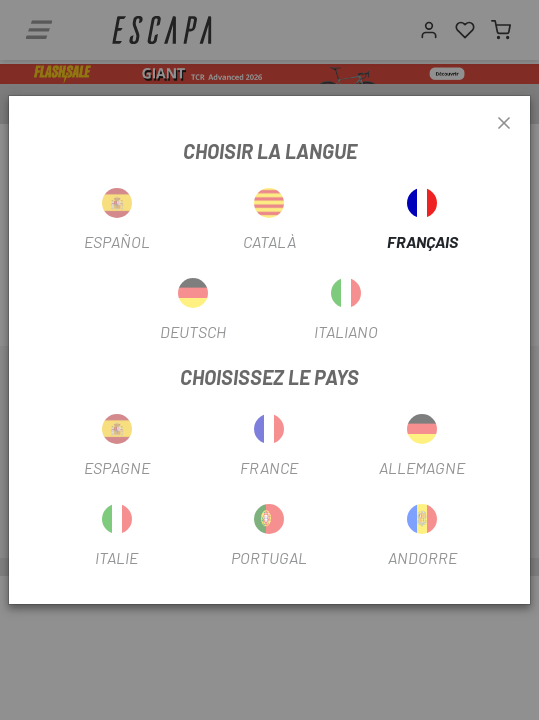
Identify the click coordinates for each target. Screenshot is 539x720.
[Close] (504, 124)
